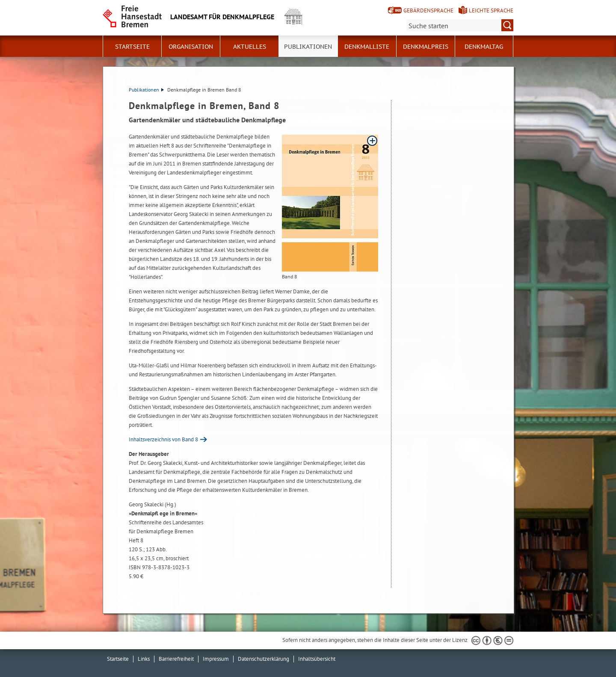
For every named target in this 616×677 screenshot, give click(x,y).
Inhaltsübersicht (317, 659)
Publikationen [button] (308, 47)
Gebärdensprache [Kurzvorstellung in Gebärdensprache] (428, 10)
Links (144, 659)
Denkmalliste (367, 47)
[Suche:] (460, 25)
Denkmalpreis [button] (426, 47)
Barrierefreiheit (176, 659)
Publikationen (146, 90)
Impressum (216, 659)
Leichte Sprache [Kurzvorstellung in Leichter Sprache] (491, 10)
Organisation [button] (191, 47)
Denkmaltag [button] (484, 47)
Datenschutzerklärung (264, 659)
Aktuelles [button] (250, 47)
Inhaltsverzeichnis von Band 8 (163, 439)
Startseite (132, 47)
